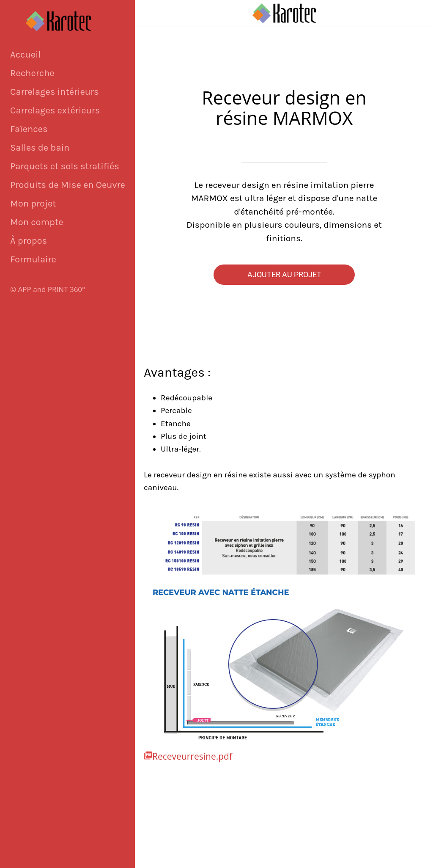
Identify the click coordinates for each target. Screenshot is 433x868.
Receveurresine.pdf (192, 756)
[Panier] (419, 14)
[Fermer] (149, 14)
